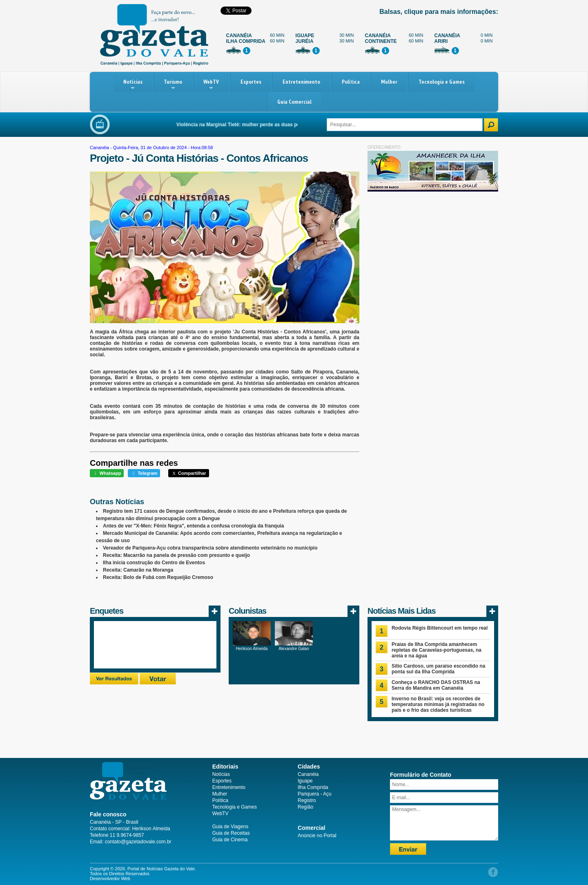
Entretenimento (301, 82)
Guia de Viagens (231, 827)
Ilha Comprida (313, 787)
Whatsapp (107, 473)
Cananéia (99, 147)
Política (351, 82)
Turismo (173, 85)
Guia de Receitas (231, 833)
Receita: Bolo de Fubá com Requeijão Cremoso (158, 577)
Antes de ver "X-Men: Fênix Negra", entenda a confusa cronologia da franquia (193, 526)
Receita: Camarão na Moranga (138, 570)
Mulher (389, 82)
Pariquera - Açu (315, 794)
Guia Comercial (294, 102)
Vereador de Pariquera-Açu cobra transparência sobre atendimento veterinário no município (210, 548)
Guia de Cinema (230, 840)
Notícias (133, 85)
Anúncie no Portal (317, 836)
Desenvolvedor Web (110, 878)
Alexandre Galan (294, 649)
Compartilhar (188, 473)
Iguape (305, 781)
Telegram (144, 473)
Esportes (251, 82)
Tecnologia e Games (442, 82)
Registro (307, 800)
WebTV (211, 85)
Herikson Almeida (252, 649)
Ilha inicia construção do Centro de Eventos (154, 563)
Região (305, 807)
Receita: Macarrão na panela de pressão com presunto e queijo (176, 555)
